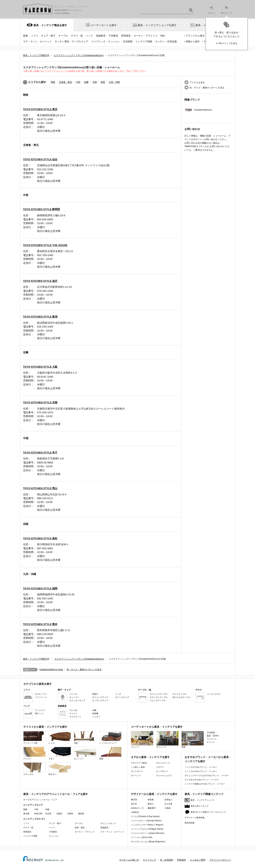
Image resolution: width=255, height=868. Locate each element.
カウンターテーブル (159, 697)
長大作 (134, 804)
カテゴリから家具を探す (38, 684)
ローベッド (136, 775)
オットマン (74, 697)
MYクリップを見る (228, 43)
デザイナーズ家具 (139, 763)
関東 (53, 82)
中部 (78, 82)
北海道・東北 (66, 82)
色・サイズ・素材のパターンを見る (207, 88)
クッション (54, 836)
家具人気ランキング (200, 806)
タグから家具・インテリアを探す (150, 757)
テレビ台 (73, 710)
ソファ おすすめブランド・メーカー (201, 767)
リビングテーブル (158, 700)
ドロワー (160, 767)
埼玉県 (48, 814)
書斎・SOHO (213, 736)
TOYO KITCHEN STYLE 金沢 (40, 281)
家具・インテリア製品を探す (50, 25)
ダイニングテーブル (159, 694)
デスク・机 (77, 36)
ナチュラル (34, 769)
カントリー (85, 753)
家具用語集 (190, 823)
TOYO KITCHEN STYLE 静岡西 (42, 209)
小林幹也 (135, 812)
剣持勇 (151, 800)
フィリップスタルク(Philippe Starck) (147, 829)
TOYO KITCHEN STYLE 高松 (40, 538)
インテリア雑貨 (144, 42)
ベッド (89, 36)
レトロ (60, 738)
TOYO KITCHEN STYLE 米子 (40, 453)
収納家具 (101, 36)
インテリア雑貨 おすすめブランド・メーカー (205, 784)
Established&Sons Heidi (51, 669)
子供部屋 (211, 733)
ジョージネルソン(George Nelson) (146, 821)
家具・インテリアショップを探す (157, 25)
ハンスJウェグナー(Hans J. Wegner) (147, 825)
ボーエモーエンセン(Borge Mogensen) (148, 842)
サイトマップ (149, 860)
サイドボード (137, 771)
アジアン (34, 753)
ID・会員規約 (167, 860)
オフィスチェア (122, 697)
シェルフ (96, 717)
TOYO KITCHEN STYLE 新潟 (40, 317)
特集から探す (193, 42)
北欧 (85, 738)
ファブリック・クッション (106, 42)
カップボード (162, 771)
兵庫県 (70, 814)
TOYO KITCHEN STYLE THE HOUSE (45, 245)
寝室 (193, 740)
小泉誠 (167, 808)
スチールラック (163, 763)
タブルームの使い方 (129, 860)
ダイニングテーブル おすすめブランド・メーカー (207, 775)
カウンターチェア (77, 700)
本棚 (94, 710)
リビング (142, 740)
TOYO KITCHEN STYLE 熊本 (40, 624)
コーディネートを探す (104, 25)
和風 (110, 753)
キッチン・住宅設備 (166, 42)
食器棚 (95, 713)
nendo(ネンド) (137, 808)
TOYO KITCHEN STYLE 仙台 (40, 159)
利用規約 (181, 860)
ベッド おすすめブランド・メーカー (201, 771)
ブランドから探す (195, 36)
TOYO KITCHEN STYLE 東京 (40, 109)
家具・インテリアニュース (203, 800)
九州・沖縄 (114, 82)
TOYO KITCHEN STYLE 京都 (40, 402)
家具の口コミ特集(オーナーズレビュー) (208, 812)
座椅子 (95, 694)
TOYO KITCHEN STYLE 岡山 (40, 488)
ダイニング (167, 740)
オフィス (211, 742)
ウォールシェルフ (164, 775)
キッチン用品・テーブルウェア (72, 42)
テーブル (63, 36)
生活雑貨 (128, 42)
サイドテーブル (179, 694)
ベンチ (118, 694)
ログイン (212, 10)
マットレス (40, 710)
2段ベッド (39, 713)
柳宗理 (134, 800)
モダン (60, 753)
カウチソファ (41, 694)
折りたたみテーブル (181, 697)
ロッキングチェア (100, 700)
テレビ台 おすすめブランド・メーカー (202, 780)
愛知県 (81, 814)
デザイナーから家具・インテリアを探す (154, 794)
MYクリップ (227, 10)
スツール (73, 694)
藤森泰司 (152, 808)
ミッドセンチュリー (110, 738)
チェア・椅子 (48, 36)
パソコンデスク (214, 694)
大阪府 (59, 814)
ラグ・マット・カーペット (37, 42)
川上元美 (168, 804)
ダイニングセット (108, 823)
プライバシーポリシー (220, 860)
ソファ (34, 36)
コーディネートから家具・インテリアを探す (157, 727)
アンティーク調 (34, 738)
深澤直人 (168, 800)
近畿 (86, 82)
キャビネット (75, 717)
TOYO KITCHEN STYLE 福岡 (40, 588)
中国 (95, 82)
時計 (163, 36)
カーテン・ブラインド (146, 36)
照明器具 (126, 36)
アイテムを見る (197, 82)
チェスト (73, 713)
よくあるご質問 (198, 860)
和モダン (60, 769)
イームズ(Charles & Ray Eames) (145, 816)
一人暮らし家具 (138, 767)
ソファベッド (41, 697)
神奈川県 (38, 814)
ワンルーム (212, 739)
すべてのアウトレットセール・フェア (40, 800)
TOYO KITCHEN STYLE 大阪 (40, 367)
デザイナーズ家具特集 (195, 818)
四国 (103, 82)
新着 (25, 36)
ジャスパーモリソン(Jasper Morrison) (148, 833)
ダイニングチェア (100, 697)
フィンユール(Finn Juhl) (142, 837)
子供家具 (113, 36)
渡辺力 (151, 804)
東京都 (26, 814)
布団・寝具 (80, 828)
